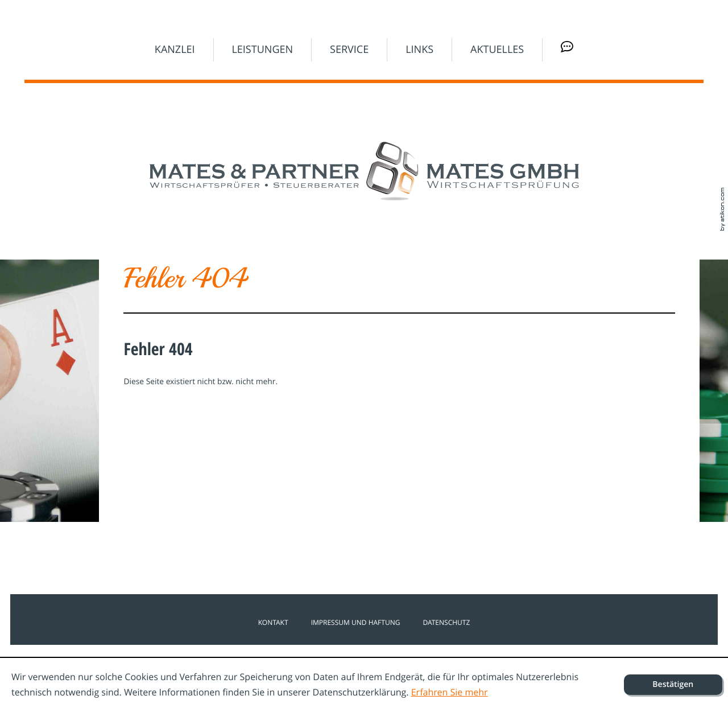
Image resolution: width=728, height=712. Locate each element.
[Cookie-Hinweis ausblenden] (673, 685)
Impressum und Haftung (356, 623)
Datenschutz (446, 623)
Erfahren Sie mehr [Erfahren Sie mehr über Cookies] (450, 692)
